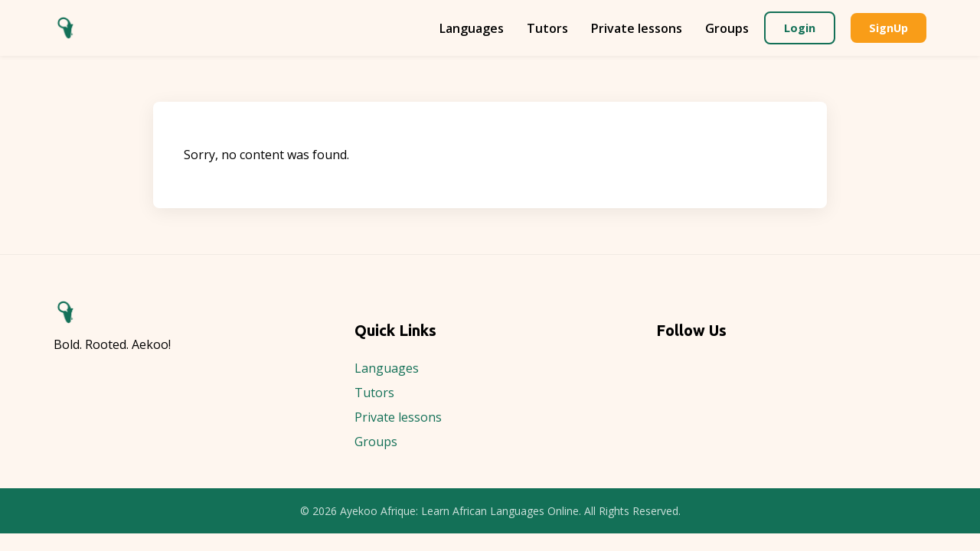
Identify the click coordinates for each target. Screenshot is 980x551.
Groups (727, 28)
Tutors (547, 28)
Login (800, 28)
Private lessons (637, 28)
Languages (472, 28)
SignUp (889, 28)
